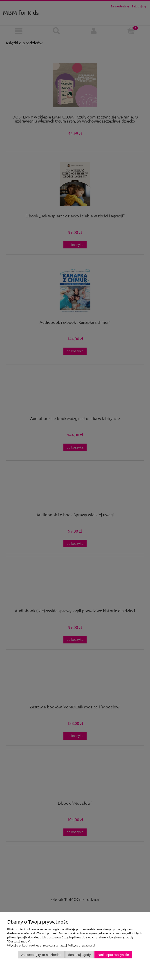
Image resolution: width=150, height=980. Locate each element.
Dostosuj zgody (80, 955)
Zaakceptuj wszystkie (113, 955)
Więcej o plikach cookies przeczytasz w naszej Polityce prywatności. (51, 945)
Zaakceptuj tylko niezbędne (41, 955)
